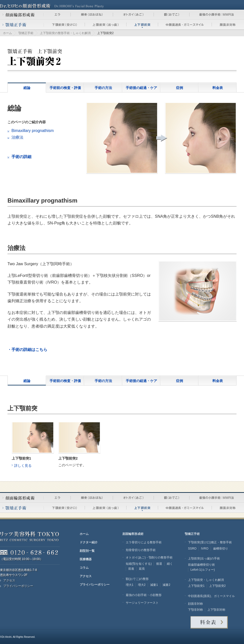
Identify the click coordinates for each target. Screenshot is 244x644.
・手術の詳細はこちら (27, 349)
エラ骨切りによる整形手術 (144, 542)
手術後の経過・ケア (141, 88)
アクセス (9, 580)
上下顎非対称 (216, 610)
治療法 (17, 137)
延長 (142, 569)
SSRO (192, 549)
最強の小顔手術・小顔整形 (144, 595)
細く (170, 564)
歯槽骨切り (221, 549)
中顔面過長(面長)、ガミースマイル (211, 596)
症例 (180, 88)
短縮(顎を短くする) (139, 564)
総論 (27, 88)
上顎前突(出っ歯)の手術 (204, 558)
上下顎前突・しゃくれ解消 (206, 580)
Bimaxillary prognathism (33, 131)
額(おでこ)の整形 (137, 579)
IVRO (205, 549)
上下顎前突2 (217, 586)
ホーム (7, 33)
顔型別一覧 (87, 551)
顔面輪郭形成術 (133, 534)
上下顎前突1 (196, 586)
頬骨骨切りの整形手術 (141, 550)
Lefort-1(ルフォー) (203, 570)
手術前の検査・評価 (65, 88)
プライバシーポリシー (18, 586)
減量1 (154, 585)
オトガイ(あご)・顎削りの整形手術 (149, 558)
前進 (131, 569)
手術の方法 (103, 88)
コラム (84, 568)
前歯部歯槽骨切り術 (201, 565)
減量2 (166, 585)
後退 (159, 564)
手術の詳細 (21, 157)
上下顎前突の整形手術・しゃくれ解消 (65, 33)
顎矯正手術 (26, 33)
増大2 (142, 585)
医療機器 (86, 559)
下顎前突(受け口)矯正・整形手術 (210, 542)
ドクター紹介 (89, 542)
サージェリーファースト (142, 603)
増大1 (130, 585)
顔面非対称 (195, 604)
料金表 (218, 88)
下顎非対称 (195, 610)
